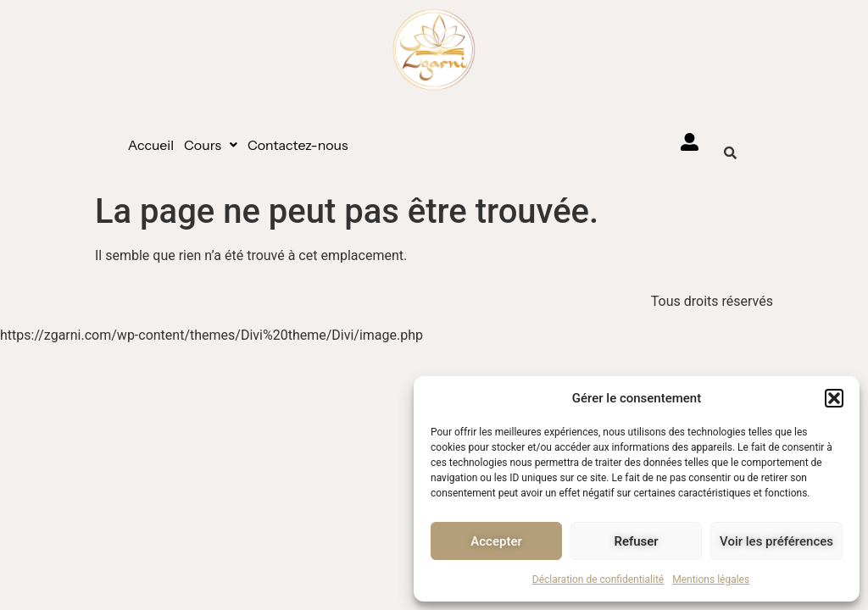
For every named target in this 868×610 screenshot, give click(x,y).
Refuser (636, 541)
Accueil (151, 145)
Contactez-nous (298, 145)
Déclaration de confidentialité (598, 579)
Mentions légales (711, 579)
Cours (211, 145)
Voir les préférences (776, 541)
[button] (834, 398)
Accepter (496, 541)
